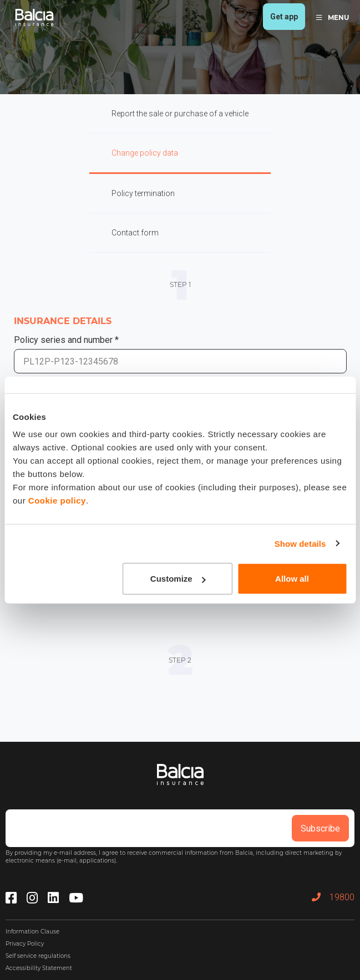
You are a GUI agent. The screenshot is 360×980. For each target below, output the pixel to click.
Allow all (292, 579)
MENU (333, 17)
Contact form (135, 233)
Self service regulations (38, 956)
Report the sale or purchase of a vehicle (180, 114)
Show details (300, 543)
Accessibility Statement (39, 968)
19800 (333, 897)
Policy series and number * (66, 340)
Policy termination (143, 193)
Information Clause (32, 932)
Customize (178, 579)
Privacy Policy (25, 944)
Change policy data (145, 153)
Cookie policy (57, 501)
